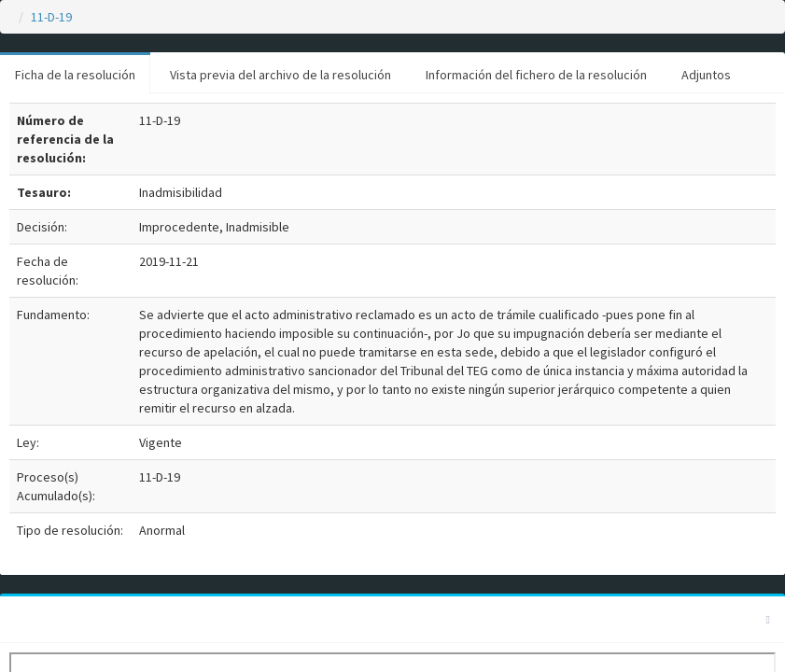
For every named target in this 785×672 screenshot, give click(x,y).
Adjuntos (706, 75)
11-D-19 (51, 17)
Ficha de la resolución (75, 75)
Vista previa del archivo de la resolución (280, 75)
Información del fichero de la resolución (536, 75)
